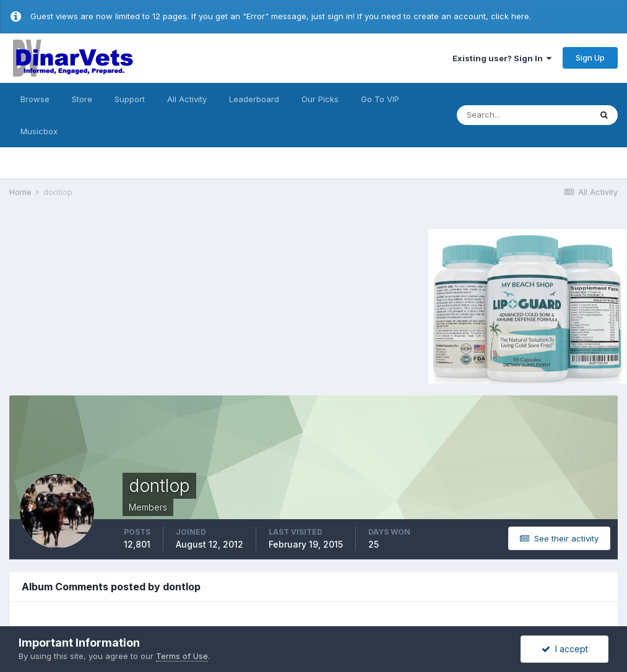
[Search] (524, 115)
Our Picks (320, 99)
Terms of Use (182, 656)
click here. (511, 16)
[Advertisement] (114, 304)
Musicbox (39, 131)
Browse (35, 99)
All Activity (187, 99)
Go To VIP (380, 99)
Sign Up (590, 58)
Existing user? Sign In (502, 58)
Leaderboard (254, 99)
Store (82, 99)
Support (130, 99)
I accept (565, 649)
